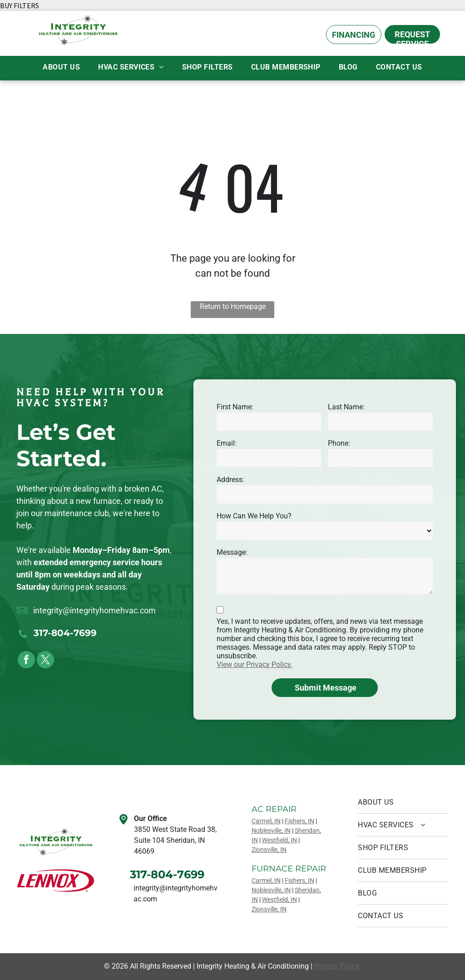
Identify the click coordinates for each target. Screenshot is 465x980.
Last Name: (346, 407)
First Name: (235, 407)
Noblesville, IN (271, 831)
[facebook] (26, 661)
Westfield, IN (279, 840)
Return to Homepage (233, 306)
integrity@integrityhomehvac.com (94, 610)
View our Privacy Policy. (255, 664)
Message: (232, 552)
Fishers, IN (299, 821)
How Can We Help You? (254, 516)
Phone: (339, 443)
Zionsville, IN (269, 850)
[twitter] (45, 661)
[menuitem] (61, 67)
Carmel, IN (266, 821)
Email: (227, 443)
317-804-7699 (65, 633)
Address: (230, 480)
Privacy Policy (338, 966)
